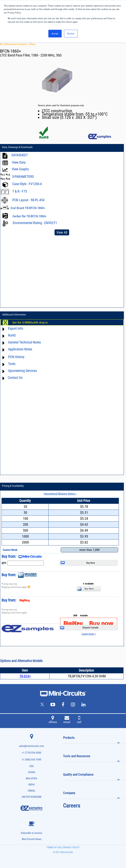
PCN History (16, 357)
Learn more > (89, 634)
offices (53, 720)
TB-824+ (25, 676)
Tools (12, 364)
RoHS (12, 335)
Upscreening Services (22, 371)
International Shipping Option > (60, 494)
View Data (19, 162)
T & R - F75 (20, 191)
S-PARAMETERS (23, 177)
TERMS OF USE (54, 847)
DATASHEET (20, 155)
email (67, 720)
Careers (72, 806)
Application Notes (20, 349)
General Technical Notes (24, 342)
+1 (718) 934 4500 (31, 753)
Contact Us (15, 378)
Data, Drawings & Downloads (17, 147)
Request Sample (79, 628)
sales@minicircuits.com (31, 746)
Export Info (16, 328)
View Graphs (20, 169)
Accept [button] (55, 34)
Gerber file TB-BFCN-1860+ (29, 216)
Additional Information (14, 314)
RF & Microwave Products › (14, 44)
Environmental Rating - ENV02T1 (35, 223)
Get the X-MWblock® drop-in (30, 323)
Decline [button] (71, 34)
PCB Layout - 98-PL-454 (28, 200)
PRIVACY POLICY (71, 847)
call (79, 720)
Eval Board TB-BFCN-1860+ (28, 208)
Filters (32, 44)
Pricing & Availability (13, 486)
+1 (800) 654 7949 (31, 760)
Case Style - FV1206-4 (27, 184)
